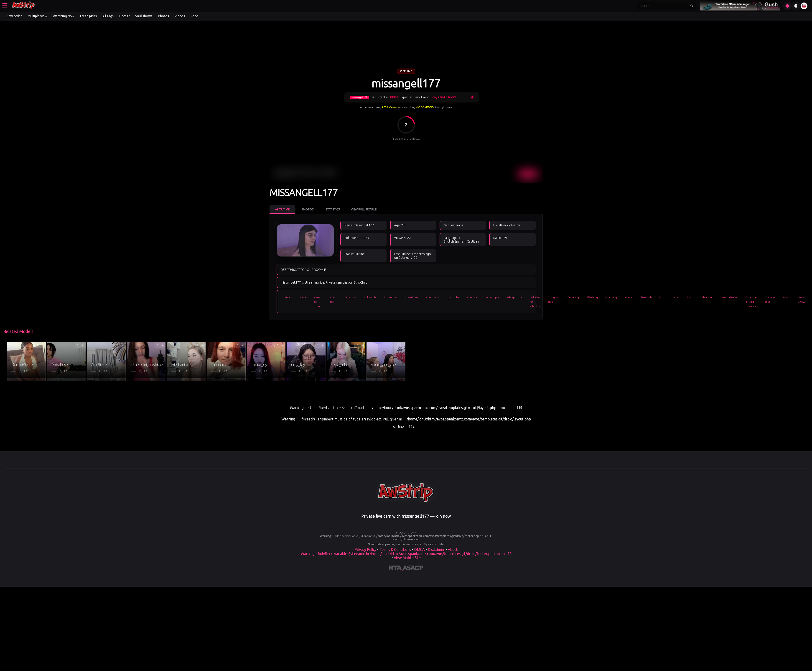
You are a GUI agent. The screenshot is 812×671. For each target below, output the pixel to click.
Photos (163, 16)
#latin (690, 297)
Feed (194, 16)
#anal (303, 297)
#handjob (646, 297)
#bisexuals (350, 297)
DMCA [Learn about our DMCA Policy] (419, 550)
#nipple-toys (770, 300)
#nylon (787, 297)
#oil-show (802, 300)
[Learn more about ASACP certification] (413, 569)
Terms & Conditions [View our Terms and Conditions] (395, 550)
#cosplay (454, 297)
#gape (628, 297)
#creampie (492, 297)
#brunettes (390, 297)
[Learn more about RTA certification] (396, 569)
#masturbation (729, 297)
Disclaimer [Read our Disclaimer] (436, 550)
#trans (288, 297)
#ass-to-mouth (318, 302)
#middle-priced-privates (752, 302)
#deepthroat (515, 297)
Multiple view (37, 16)
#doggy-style (553, 300)
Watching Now (64, 16)
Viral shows (144, 16)
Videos (180, 16)
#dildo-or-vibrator (535, 302)
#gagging (611, 297)
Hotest (124, 16)
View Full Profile (364, 209)
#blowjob (370, 297)
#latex (676, 297)
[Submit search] (692, 6)
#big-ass (333, 300)
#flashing (592, 297)
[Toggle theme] (796, 6)
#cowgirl (472, 297)
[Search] (664, 6)
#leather (707, 297)
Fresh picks (88, 16)
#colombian (434, 297)
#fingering (572, 297)
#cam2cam (412, 297)
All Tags (108, 16)
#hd (662, 297)
